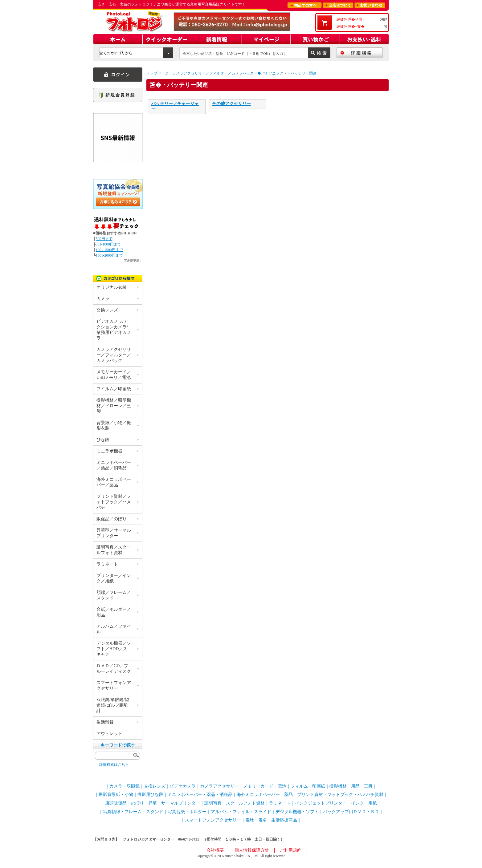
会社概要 (215, 850)
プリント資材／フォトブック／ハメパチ (114, 502)
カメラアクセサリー (219, 786)
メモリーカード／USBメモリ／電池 (114, 375)
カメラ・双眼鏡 (125, 786)
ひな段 (103, 440)
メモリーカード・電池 (265, 786)
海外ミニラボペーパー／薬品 (114, 482)
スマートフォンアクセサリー (114, 685)
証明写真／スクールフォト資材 (114, 550)
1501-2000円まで (109, 255)
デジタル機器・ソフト (297, 812)
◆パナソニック (270, 73)
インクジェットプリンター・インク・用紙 (336, 803)
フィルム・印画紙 (308, 786)
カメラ (103, 299)
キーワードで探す (118, 745)
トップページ (157, 73)
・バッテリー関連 (302, 73)
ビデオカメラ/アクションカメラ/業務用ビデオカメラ (114, 330)
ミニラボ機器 (109, 451)
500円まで (104, 239)
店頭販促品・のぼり (125, 803)
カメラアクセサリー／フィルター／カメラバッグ (213, 73)
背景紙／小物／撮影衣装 (114, 426)
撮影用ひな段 (150, 795)
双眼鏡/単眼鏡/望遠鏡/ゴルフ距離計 (113, 705)
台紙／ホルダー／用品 (114, 612)
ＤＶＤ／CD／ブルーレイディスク (114, 669)
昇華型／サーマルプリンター (114, 533)
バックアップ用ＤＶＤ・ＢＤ (351, 812)
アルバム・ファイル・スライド (241, 812)
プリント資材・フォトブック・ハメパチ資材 (340, 795)
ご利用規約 (291, 850)
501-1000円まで (108, 244)
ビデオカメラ (183, 786)
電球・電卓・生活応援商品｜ (273, 820)
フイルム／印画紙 (114, 389)
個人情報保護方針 (252, 850)
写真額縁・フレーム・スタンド (133, 812)
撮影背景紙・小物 (116, 795)
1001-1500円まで (109, 250)
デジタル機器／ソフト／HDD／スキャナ (114, 649)
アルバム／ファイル (114, 629)
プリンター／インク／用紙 (114, 578)
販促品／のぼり (112, 519)
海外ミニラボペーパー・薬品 (265, 795)
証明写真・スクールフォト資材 (235, 803)
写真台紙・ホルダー (187, 812)
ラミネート (107, 564)
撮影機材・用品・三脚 (351, 786)
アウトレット (109, 734)
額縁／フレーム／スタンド (114, 595)
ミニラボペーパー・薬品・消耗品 (200, 795)
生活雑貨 (105, 722)
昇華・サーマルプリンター (174, 803)
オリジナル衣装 (112, 287)
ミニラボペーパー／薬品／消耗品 (114, 465)
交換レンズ (107, 310)
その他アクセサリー (231, 104)
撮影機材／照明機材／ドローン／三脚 (114, 406)
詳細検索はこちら (114, 765)
